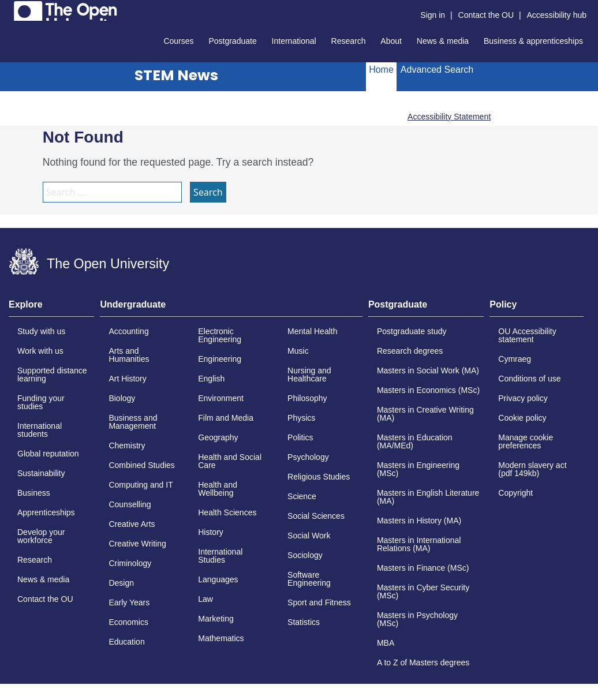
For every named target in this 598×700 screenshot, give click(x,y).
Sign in (433, 15)
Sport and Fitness (319, 602)
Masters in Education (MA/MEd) (415, 441)
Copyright (515, 493)
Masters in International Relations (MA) (419, 544)
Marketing (216, 619)
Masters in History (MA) (419, 521)
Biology (122, 398)
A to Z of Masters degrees (423, 662)
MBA (386, 643)
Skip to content (9, 9)
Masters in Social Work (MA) (428, 370)
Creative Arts (132, 524)
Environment (221, 398)
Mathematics (221, 638)
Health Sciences (227, 512)
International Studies (220, 556)
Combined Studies (141, 465)
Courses (178, 41)
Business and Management (133, 422)
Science (302, 496)
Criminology (130, 563)
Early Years (129, 602)
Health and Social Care (230, 461)
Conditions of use (529, 379)
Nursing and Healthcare (309, 375)
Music (298, 351)
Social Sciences (316, 516)
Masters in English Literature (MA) (428, 497)
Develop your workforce (41, 536)
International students (40, 430)
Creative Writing (137, 544)
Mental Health (312, 331)
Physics (301, 418)
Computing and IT (141, 485)
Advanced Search (437, 70)
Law (205, 599)
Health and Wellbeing (218, 489)
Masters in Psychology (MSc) (417, 619)
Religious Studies (319, 477)
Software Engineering (309, 579)
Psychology (308, 457)
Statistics (304, 622)
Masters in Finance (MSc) (423, 568)
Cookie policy (522, 418)
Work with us (40, 351)
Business (34, 493)
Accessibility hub (557, 15)
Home (381, 70)
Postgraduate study (412, 331)
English (211, 379)
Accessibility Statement (449, 117)
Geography (218, 437)
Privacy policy (523, 398)
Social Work (309, 536)
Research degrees (410, 351)
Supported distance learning (52, 375)
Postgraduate (232, 41)
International (294, 41)
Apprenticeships (46, 512)
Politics (300, 437)
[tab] (51, 308)
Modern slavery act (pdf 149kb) (532, 469)
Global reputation (48, 454)
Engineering (220, 359)
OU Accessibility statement (527, 335)
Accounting (128, 331)
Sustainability (41, 473)
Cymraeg (515, 359)
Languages (218, 579)
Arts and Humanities (129, 355)
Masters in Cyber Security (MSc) (423, 592)
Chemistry (127, 446)
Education (126, 642)
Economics (128, 622)
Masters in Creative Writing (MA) (425, 414)
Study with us (41, 331)
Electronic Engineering (220, 335)
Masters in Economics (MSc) (428, 390)
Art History (127, 379)
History (211, 532)
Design (121, 583)
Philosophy (307, 398)
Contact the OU (486, 15)
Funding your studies (41, 402)
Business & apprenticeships (533, 41)
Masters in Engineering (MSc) (418, 469)
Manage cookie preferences (526, 441)
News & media (443, 41)
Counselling (130, 504)
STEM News (176, 75)
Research (349, 41)
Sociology (305, 555)
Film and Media (226, 418)
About (391, 41)
